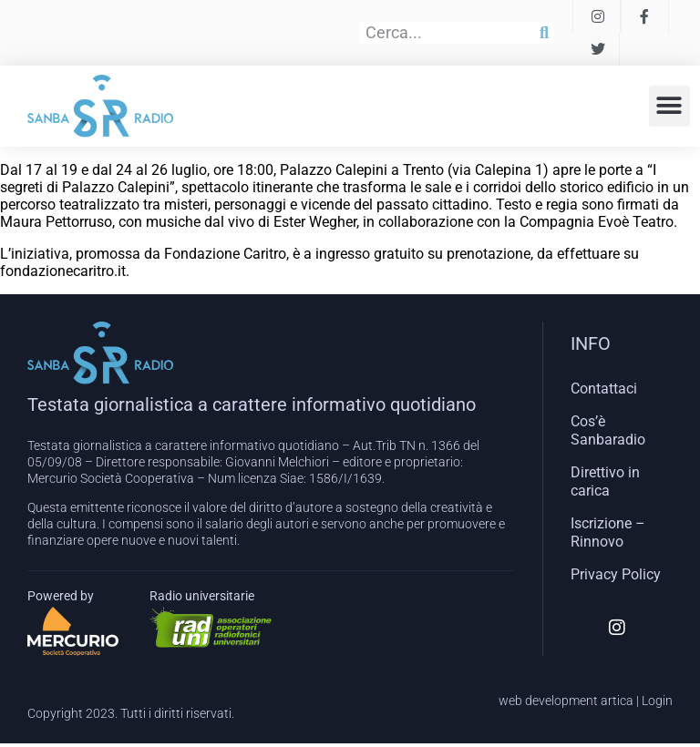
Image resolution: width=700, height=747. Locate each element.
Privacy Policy (616, 574)
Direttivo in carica (605, 481)
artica (617, 701)
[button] (669, 106)
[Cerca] (544, 33)
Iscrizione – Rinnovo (608, 532)
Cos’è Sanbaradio (608, 430)
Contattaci (604, 389)
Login (657, 701)
